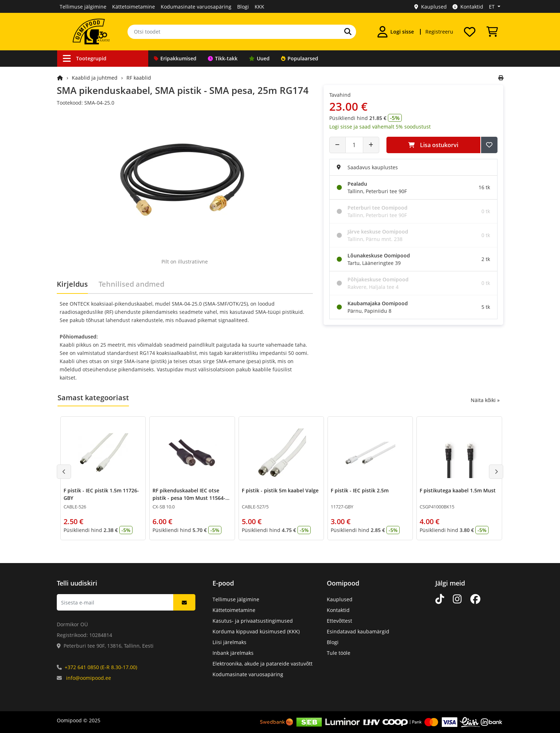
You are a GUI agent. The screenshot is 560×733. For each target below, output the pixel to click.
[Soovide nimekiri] (470, 32)
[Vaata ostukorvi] (492, 32)
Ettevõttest (339, 621)
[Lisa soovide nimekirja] (489, 145)
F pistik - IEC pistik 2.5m (360, 490)
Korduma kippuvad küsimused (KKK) (256, 631)
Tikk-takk (223, 58)
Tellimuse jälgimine (83, 7)
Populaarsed (300, 58)
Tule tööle (339, 653)
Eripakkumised (175, 58)
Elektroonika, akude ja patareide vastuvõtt (262, 664)
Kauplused (431, 7)
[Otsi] (348, 32)
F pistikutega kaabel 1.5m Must (458, 490)
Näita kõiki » (485, 400)
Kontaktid (468, 7)
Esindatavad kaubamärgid (358, 631)
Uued (259, 58)
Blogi (243, 7)
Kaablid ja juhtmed (95, 78)
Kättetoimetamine (134, 7)
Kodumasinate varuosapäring (196, 7)
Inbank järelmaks (233, 653)
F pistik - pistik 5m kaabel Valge (280, 490)
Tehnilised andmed (131, 284)
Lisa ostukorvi (433, 145)
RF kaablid (139, 78)
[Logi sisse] (396, 32)
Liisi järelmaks (229, 642)
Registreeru (439, 32)
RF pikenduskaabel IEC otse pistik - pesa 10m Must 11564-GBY (189, 498)
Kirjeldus (72, 284)
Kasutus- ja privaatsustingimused (253, 621)
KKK (259, 7)
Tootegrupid (85, 58)
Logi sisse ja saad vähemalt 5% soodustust (380, 127)
